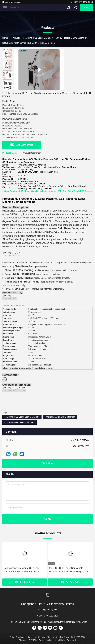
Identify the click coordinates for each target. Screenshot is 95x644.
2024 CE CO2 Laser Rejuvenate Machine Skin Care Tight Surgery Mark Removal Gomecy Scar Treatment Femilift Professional (70, 570)
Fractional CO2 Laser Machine (38, 38)
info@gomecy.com (12, 2)
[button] (8, 89)
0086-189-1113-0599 (82, 2)
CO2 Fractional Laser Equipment (20, 422)
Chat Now (47, 464)
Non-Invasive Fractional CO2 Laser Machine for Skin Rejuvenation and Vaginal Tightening (22, 570)
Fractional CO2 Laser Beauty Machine (22, 417)
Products (16, 38)
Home (5, 38)
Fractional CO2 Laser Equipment (60, 417)
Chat (86, 8)
